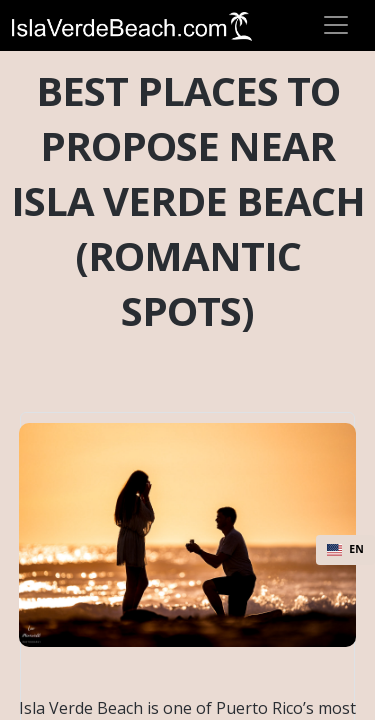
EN (345, 549)
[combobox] (345, 550)
